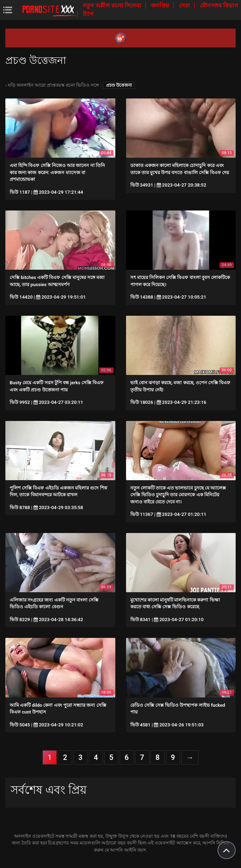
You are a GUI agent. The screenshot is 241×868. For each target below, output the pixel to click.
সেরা (185, 6)
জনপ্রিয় (161, 6)
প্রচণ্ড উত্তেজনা (119, 85)
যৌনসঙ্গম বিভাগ (219, 6)
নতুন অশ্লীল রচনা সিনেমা (112, 6)
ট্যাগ (88, 14)
